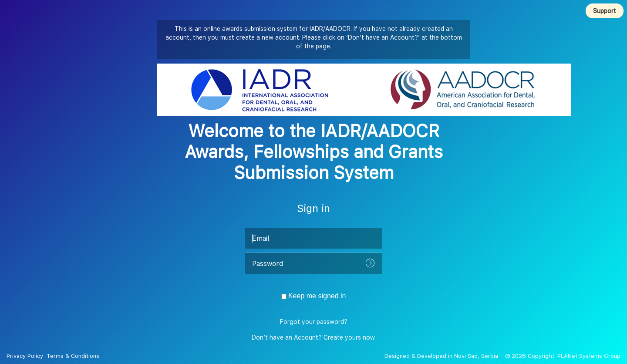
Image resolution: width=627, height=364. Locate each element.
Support (605, 11)
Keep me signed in (314, 296)
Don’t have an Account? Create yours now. (314, 337)
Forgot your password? (314, 322)
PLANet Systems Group (589, 356)
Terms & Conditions (72, 356)
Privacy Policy (26, 356)
